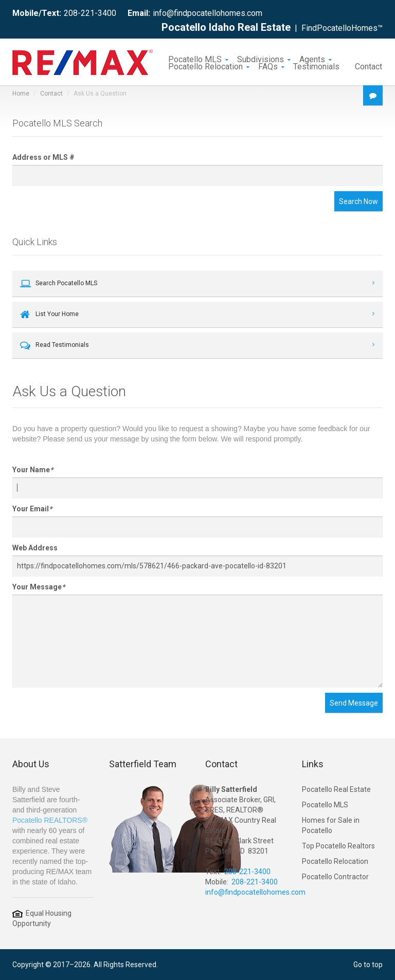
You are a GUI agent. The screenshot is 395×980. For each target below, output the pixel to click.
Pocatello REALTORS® (50, 820)
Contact (369, 66)
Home (21, 94)
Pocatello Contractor (335, 877)
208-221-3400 (90, 13)
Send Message (354, 703)
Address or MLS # (43, 157)
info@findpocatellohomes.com (208, 13)
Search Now (358, 201)
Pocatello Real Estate (336, 789)
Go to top (368, 965)
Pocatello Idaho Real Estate (226, 27)
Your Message (39, 587)
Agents (312, 59)
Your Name (33, 470)
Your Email (32, 509)
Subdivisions (261, 59)
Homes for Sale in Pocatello (331, 825)
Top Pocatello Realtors (338, 846)
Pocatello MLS (195, 59)
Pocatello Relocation (205, 66)
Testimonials (316, 66)
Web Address (35, 548)
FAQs (268, 66)
